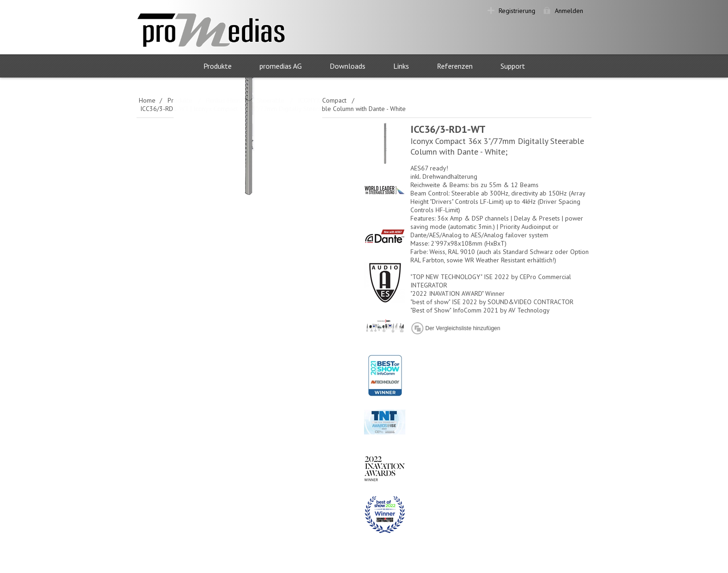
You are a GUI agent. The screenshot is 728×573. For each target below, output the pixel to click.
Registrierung (517, 11)
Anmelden (569, 11)
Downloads (348, 66)
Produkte (218, 66)
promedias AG (281, 66)
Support (513, 66)
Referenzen (455, 66)
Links (401, 66)
